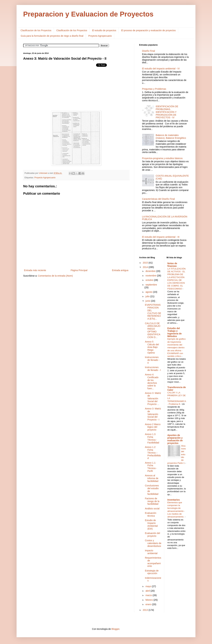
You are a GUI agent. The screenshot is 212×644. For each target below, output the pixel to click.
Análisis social (152, 509)
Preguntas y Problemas (154, 89)
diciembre (151, 271)
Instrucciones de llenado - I (153, 369)
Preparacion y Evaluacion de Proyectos (88, 14)
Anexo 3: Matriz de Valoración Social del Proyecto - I (153, 414)
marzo (149, 595)
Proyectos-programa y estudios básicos (162, 158)
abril (148, 591)
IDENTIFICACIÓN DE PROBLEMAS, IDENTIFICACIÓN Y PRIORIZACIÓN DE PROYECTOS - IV (167, 112)
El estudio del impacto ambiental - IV (161, 69)
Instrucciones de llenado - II (152, 360)
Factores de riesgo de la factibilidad (152, 501)
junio (148, 301)
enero (149, 604)
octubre (150, 280)
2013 (146, 610)
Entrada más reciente (35, 270)
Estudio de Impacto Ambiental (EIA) (151, 524)
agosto (149, 292)
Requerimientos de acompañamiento (153, 562)
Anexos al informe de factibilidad (152, 478)
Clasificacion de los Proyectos (36, 30)
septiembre (151, 285)
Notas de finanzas (172, 265)
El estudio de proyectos (104, 30)
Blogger (115, 629)
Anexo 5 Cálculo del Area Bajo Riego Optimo (152, 347)
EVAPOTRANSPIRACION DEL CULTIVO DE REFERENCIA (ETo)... (153, 312)
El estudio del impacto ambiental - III (161, 237)
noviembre (151, 276)
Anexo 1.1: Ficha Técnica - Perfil (151, 467)
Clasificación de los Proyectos (72, 30)
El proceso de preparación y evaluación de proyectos (148, 30)
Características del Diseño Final (159, 199)
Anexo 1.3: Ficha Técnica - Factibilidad (152, 438)
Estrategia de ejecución (152, 572)
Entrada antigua (120, 270)
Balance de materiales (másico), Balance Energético (171, 137)
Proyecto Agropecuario (100, 36)
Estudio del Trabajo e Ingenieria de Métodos (175, 332)
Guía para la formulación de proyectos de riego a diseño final (52, 36)
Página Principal (79, 270)
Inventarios (174, 500)
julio (148, 296)
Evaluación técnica (151, 514)
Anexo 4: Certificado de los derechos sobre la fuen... (152, 381)
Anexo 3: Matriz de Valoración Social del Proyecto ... (153, 399)
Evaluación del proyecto (152, 535)
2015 (146, 263)
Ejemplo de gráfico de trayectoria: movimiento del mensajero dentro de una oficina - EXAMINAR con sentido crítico (177, 348)
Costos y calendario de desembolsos (153, 543)
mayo (149, 586)
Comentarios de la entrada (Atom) (55, 276)
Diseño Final (149, 51)
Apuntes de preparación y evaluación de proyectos (175, 439)
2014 (146, 267)
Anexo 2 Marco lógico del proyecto (153, 427)
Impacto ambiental (151, 552)
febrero (149, 600)
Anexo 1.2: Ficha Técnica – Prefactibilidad (153, 453)
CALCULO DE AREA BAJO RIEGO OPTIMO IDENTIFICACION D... (153, 330)
